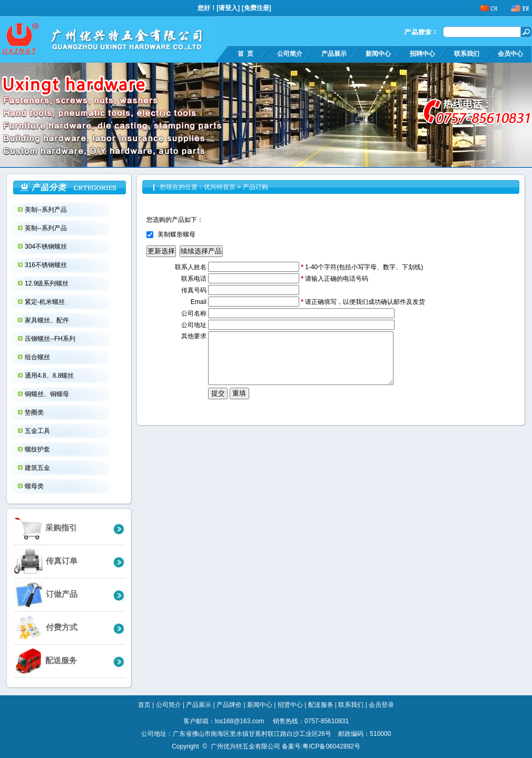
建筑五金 (38, 468)
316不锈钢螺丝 (47, 265)
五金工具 (38, 431)
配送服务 (46, 661)
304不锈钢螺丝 (47, 247)
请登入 (228, 8)
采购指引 (46, 528)
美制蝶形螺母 (176, 234)
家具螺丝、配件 (48, 320)
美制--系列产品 (47, 210)
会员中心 (510, 54)
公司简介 (290, 54)
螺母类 (35, 486)
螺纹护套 (38, 449)
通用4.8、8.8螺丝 (50, 376)
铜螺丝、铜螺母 (48, 394)
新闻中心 (378, 54)
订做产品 (46, 594)
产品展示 (334, 54)
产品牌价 (229, 705)
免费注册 (257, 8)
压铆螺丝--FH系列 (51, 339)
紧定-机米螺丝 (46, 302)
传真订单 (46, 561)
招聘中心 (422, 54)
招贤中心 (290, 705)
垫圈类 (35, 412)
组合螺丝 (38, 357)
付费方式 (46, 628)
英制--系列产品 (47, 228)
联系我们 (467, 54)
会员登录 (381, 705)
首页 (144, 705)
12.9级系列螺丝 (48, 283)
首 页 (245, 54)
